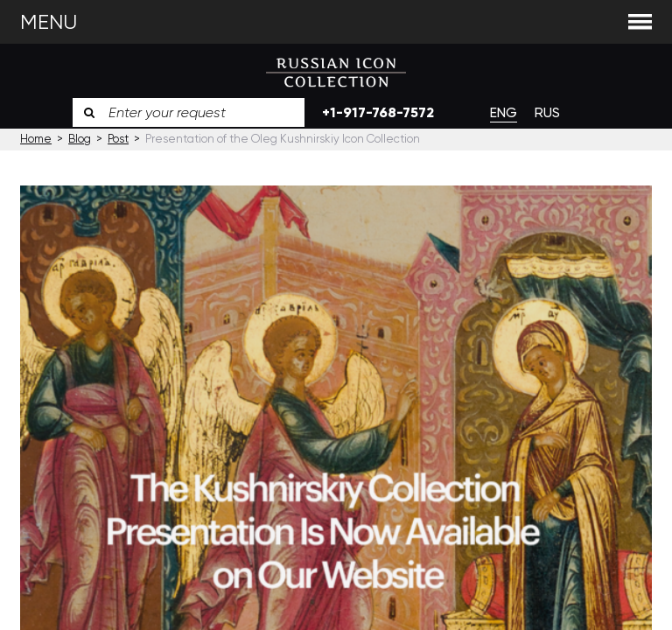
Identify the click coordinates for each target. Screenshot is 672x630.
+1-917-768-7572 (378, 112)
